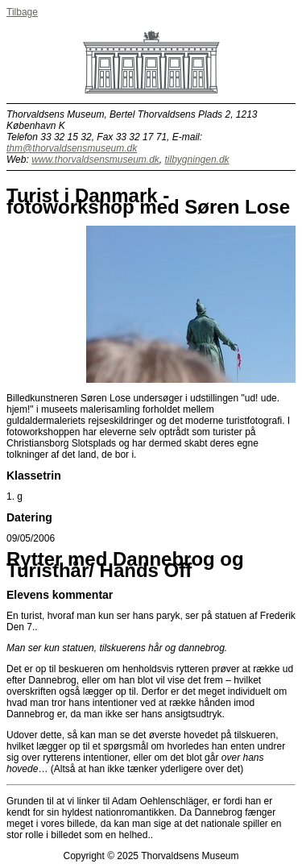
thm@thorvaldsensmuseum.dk (72, 148)
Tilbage (22, 12)
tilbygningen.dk (197, 160)
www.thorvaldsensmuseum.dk (95, 160)
